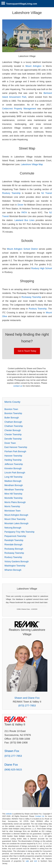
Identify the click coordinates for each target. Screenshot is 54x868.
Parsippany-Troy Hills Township (19, 532)
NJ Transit (47, 193)
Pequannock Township (15, 536)
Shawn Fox (12, 751)
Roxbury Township (11, 193)
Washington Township (15, 566)
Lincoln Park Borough (15, 473)
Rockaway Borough (14, 549)
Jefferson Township (14, 464)
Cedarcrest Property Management (19, 109)
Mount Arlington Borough (16, 515)
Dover (20, 205)
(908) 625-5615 (13, 769)
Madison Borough (13, 481)
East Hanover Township (16, 447)
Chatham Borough (13, 422)
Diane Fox (11, 765)
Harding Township (13, 460)
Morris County (12, 402)
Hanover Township (13, 456)
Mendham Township (14, 490)
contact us (18, 386)
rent (35, 861)
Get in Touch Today (27, 351)
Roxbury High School (42, 268)
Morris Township (12, 506)
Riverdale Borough (13, 545)
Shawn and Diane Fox (27, 698)
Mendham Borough (14, 485)
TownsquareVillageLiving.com (22, 4)
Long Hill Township (13, 477)
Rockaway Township (31, 297)
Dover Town (10, 443)
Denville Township (13, 439)
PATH (24, 213)
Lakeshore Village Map (32, 164)
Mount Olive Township (15, 519)
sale (27, 861)
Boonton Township (13, 413)
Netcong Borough (13, 528)
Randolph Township (14, 540)
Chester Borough (13, 430)
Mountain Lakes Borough (16, 523)
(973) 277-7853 (27, 705)
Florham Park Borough (15, 451)
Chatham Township (14, 426)
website (9, 814)
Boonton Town (11, 409)
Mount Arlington (33, 66)
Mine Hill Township (13, 494)
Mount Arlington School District (22, 249)
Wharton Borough (13, 570)
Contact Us (40, 816)
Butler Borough (12, 418)
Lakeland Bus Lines (25, 220)
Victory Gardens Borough (17, 562)
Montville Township (13, 498)
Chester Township (13, 434)
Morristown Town (13, 511)
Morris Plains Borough (15, 502)
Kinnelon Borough (13, 468)
